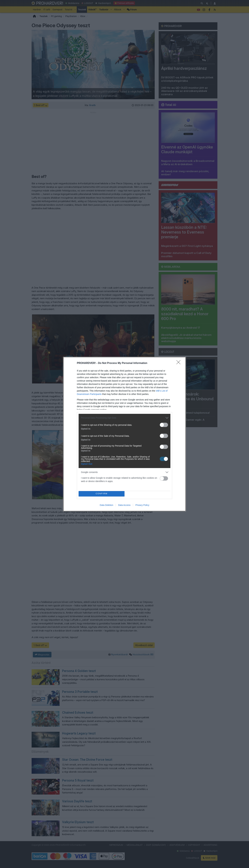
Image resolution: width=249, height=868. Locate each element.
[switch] (164, 425)
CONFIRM (102, 494)
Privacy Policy (142, 505)
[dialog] (124, 434)
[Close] (179, 363)
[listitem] (124, 418)
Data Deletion (106, 505)
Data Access (124, 505)
